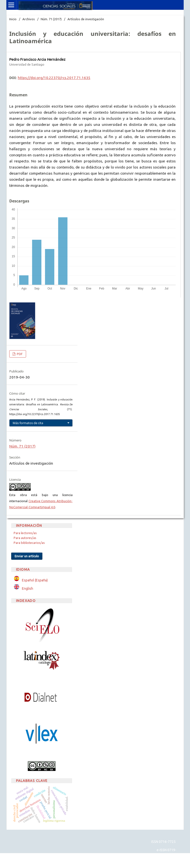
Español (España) (35, 580)
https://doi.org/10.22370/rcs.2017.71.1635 (54, 78)
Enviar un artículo (27, 556)
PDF (19, 354)
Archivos (29, 19)
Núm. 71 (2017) (51, 19)
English (28, 589)
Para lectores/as (25, 533)
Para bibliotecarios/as (29, 543)
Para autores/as (25, 538)
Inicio (13, 19)
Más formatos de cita (28, 423)
